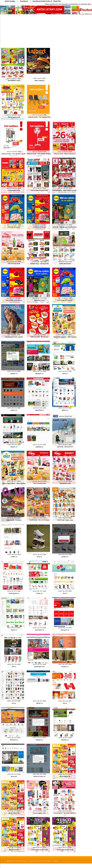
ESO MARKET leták (14, 81)
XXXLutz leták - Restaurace (39, 337)
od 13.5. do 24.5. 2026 (14, 78)
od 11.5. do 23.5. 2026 (14, 115)
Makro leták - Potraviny (14, 520)
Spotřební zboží (39, 300)
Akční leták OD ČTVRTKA (14, 300)
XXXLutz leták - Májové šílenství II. (65, 154)
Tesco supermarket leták (39, 850)
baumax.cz (39, 740)
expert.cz (14, 410)
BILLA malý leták (65, 776)
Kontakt (56, 861)
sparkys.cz (14, 374)
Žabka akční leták (65, 264)
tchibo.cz (14, 557)
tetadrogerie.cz (14, 593)
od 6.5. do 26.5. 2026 (65, 445)
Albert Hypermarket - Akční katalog (65, 337)
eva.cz (14, 703)
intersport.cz (65, 630)
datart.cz (39, 703)
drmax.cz (39, 593)
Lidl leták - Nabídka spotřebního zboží (65, 227)
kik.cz (14, 667)
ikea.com (14, 776)
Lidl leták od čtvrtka (39, 227)
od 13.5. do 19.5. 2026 (14, 188)
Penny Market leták (14, 190)
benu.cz (65, 374)
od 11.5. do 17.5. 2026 (65, 225)
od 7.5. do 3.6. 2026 (14, 335)
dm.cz (65, 593)
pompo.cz (65, 557)
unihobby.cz (39, 447)
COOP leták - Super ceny (65, 520)
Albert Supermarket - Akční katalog (14, 483)
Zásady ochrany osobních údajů (40, 861)
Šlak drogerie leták (14, 117)
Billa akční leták (14, 850)
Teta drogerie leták (39, 813)
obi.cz (65, 703)
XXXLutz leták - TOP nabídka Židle (39, 117)
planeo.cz (65, 410)
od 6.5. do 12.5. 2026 (14, 371)
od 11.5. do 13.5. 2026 (14, 225)
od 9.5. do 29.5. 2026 (39, 188)
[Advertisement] (38, 29)
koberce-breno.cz (39, 776)
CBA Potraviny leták (39, 483)
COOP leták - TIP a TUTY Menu (39, 520)
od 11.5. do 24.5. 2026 (39, 115)
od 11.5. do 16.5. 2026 (39, 261)
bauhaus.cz (65, 740)
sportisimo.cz (39, 630)
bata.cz (39, 557)
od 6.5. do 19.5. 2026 (65, 261)
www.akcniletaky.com (19, 861)
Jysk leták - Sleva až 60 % (65, 447)
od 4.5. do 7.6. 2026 (39, 335)
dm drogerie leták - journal (14, 337)
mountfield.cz (39, 410)
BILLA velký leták (14, 813)
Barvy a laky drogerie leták (39, 190)
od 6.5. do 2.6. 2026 (39, 78)
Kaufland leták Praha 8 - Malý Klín (47, 1)
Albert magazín (39, 81)
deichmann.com (39, 667)
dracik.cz (14, 630)
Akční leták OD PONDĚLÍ (65, 300)
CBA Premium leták (14, 264)
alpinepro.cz (39, 374)
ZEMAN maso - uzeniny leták (39, 264)
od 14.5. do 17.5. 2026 (39, 225)
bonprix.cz (65, 667)
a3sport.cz (14, 447)
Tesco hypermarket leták (65, 850)
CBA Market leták (65, 483)
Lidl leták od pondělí (14, 227)
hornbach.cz (14, 740)
